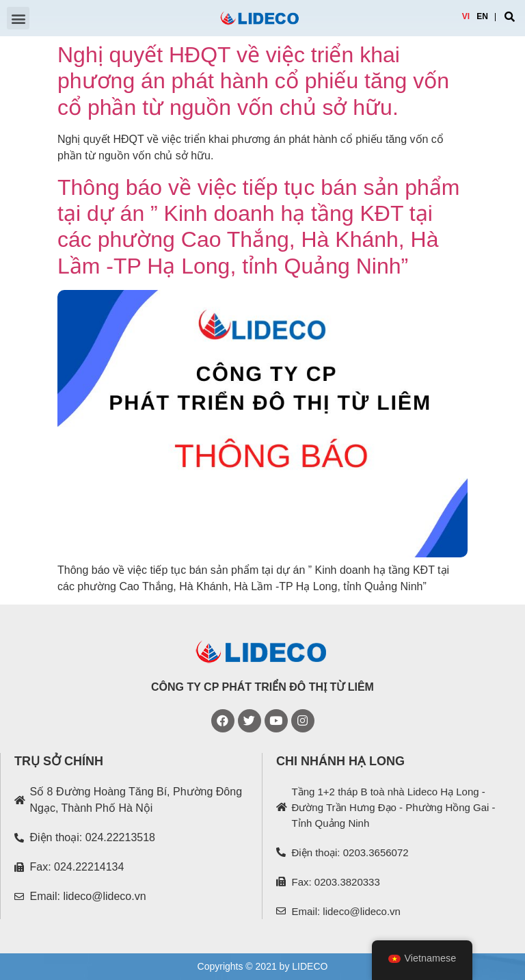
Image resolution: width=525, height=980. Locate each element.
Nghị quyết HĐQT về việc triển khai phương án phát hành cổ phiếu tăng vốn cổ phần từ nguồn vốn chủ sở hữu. (253, 81)
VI (466, 16)
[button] (18, 18)
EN (482, 16)
